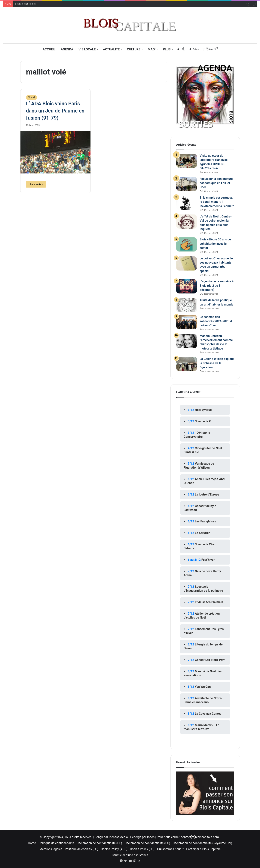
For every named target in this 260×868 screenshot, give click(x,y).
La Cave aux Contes (208, 714)
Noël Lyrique (203, 410)
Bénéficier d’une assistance (130, 855)
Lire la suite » (36, 184)
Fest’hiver (208, 560)
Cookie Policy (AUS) (114, 849)
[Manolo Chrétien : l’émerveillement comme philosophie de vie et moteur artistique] (187, 341)
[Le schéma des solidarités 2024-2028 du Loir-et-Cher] (187, 322)
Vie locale (87, 49)
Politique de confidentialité (56, 843)
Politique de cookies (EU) (81, 849)
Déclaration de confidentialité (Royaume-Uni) (202, 843)
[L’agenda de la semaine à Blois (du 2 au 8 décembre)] (187, 286)
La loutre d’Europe (207, 494)
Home (32, 843)
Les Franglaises (205, 521)
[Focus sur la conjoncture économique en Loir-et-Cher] (187, 184)
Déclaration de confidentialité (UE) (99, 843)
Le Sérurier (202, 533)
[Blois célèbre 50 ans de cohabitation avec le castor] (187, 244)
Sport (32, 97)
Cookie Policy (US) (142, 849)
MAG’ (152, 49)
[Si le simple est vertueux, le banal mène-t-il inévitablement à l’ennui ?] (187, 203)
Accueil (49, 49)
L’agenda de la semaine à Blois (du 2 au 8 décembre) (217, 286)
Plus (167, 49)
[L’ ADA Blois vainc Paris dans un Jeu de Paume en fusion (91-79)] (55, 152)
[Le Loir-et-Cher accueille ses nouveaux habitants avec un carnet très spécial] (187, 263)
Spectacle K (203, 421)
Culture (134, 49)
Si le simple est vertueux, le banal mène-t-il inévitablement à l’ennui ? (217, 202)
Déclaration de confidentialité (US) (147, 843)
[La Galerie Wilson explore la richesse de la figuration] (187, 364)
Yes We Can (203, 687)
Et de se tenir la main (209, 602)
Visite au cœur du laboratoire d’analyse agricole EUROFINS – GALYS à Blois (65, 4)
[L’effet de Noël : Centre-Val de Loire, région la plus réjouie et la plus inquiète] (187, 222)
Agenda (67, 49)
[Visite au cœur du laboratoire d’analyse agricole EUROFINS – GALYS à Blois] (187, 161)
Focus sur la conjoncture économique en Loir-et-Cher (216, 183)
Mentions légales (51, 849)
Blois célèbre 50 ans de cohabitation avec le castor (215, 244)
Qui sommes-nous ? (170, 849)
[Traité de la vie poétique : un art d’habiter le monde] (187, 305)
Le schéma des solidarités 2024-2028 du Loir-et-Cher (217, 321)
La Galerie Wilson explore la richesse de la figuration (217, 363)
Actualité (111, 49)
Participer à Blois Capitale (203, 849)
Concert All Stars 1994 (210, 660)
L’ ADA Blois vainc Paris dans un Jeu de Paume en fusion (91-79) (55, 111)
